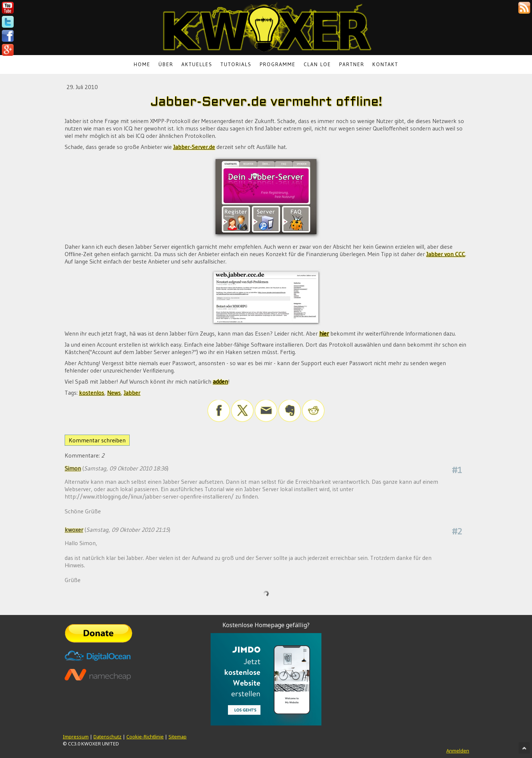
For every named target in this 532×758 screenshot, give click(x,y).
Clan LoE (317, 64)
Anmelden (458, 751)
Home (142, 64)
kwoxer (74, 530)
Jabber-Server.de (194, 147)
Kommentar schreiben (97, 440)
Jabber (132, 392)
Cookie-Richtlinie (145, 737)
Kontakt (385, 64)
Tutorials (236, 64)
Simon (73, 468)
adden (220, 381)
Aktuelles (197, 64)
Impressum (76, 737)
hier (324, 333)
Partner (352, 64)
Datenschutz (108, 737)
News (114, 392)
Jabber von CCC (446, 254)
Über (166, 64)
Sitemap (178, 737)
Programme (278, 64)
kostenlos (92, 392)
